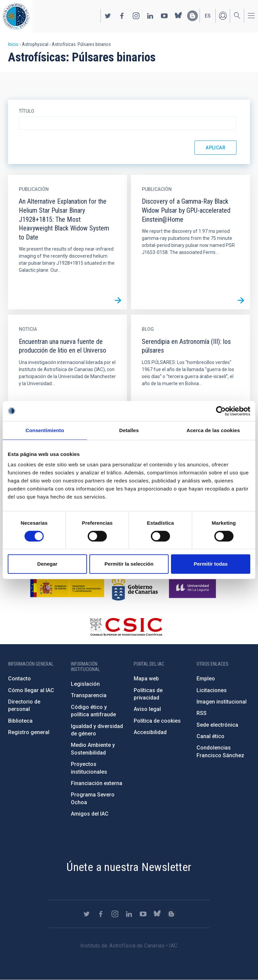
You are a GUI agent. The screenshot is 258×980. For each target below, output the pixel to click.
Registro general (29, 732)
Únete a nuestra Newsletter (129, 867)
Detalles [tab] (129, 430)
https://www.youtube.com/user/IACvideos (164, 16)
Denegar (47, 564)
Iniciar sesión (223, 16)
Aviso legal (147, 709)
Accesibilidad (150, 732)
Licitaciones (212, 690)
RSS (202, 713)
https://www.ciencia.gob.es (67, 588)
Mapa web (146, 679)
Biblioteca (20, 721)
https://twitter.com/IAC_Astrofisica (108, 16)
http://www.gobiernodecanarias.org (135, 588)
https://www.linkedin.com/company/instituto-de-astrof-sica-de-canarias (150, 16)
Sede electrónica (217, 725)
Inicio (13, 44)
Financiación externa (97, 783)
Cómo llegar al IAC (31, 690)
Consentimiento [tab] (45, 430)
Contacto (19, 679)
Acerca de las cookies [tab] (213, 430)
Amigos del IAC (90, 814)
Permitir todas (211, 564)
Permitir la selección (129, 564)
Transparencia (89, 695)
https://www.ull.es (193, 588)
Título (27, 111)
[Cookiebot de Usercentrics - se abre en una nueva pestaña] (221, 411)
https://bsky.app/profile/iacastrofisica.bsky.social (178, 16)
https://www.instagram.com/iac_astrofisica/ (136, 16)
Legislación (85, 684)
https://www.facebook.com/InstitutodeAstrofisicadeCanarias (122, 16)
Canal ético (210, 736)
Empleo (206, 679)
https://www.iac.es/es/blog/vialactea (192, 16)
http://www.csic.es (126, 627)
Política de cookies (157, 721)
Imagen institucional (222, 702)
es (208, 16)
